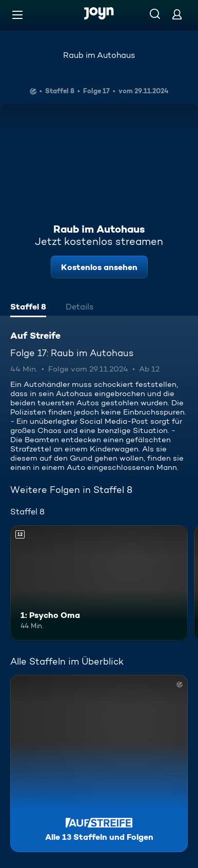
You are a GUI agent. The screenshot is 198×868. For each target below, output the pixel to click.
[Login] (177, 14)
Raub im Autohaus (99, 55)
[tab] (28, 308)
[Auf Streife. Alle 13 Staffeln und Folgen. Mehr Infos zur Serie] (99, 763)
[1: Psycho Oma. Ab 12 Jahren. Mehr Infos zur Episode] (99, 583)
